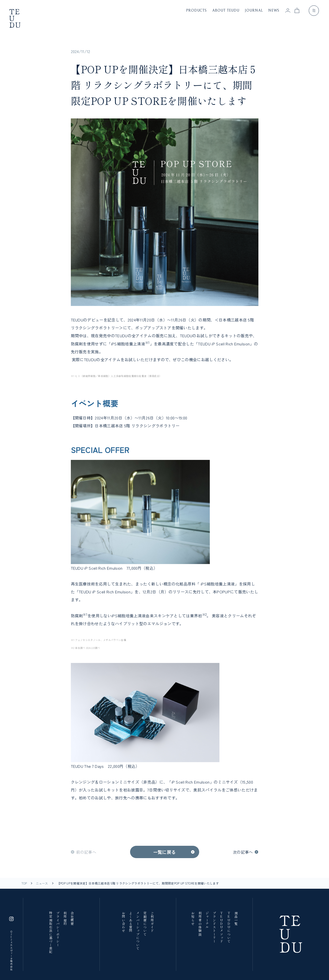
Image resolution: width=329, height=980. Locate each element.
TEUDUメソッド (221, 927)
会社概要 (72, 918)
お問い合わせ (123, 922)
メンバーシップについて (138, 931)
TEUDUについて (229, 927)
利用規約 (65, 918)
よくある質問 (131, 922)
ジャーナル (207, 920)
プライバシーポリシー (58, 929)
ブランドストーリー (214, 927)
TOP (24, 883)
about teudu (226, 11)
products (196, 11)
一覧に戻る (165, 852)
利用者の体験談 (200, 924)
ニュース (42, 883)
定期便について (145, 924)
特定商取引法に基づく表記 (50, 933)
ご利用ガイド (152, 922)
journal (254, 11)
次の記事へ (243, 852)
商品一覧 (236, 918)
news (274, 11)
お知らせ (193, 918)
